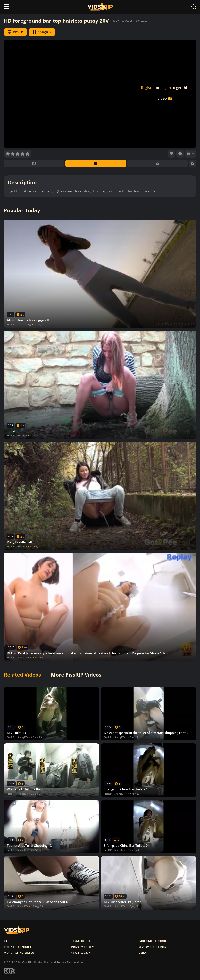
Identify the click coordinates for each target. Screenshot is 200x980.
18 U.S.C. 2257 (81, 953)
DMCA (143, 953)
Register (148, 88)
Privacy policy (83, 947)
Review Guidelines (152, 947)
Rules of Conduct (18, 947)
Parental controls (153, 941)
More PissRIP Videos (76, 675)
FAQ (7, 941)
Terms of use (81, 941)
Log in (166, 88)
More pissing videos (19, 953)
